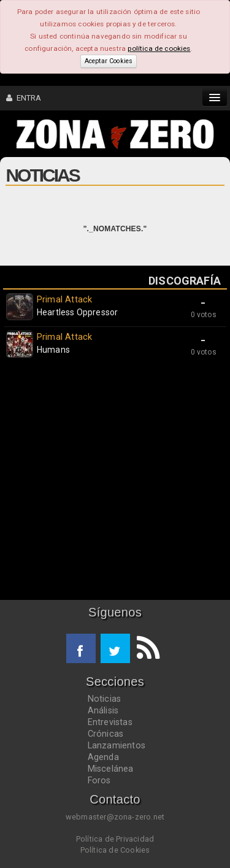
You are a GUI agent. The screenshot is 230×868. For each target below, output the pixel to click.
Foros (99, 780)
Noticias (105, 699)
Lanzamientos (117, 745)
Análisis (103, 710)
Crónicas (106, 734)
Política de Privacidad (115, 839)
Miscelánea (111, 769)
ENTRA (24, 98)
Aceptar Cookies (109, 61)
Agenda (103, 757)
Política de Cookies (115, 850)
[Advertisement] (115, 482)
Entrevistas (110, 722)
